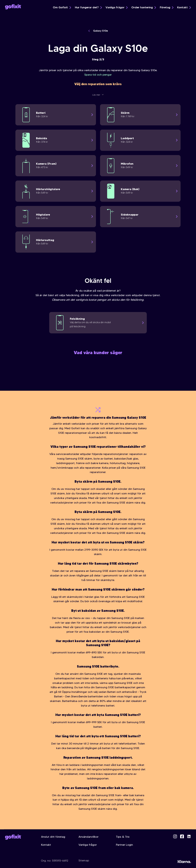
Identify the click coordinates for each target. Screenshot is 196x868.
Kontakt (184, 7)
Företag (167, 7)
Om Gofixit (62, 7)
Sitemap (84, 860)
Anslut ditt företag (53, 837)
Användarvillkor (88, 837)
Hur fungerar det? (88, 7)
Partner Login (124, 845)
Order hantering (144, 7)
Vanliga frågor (117, 7)
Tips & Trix (123, 837)
